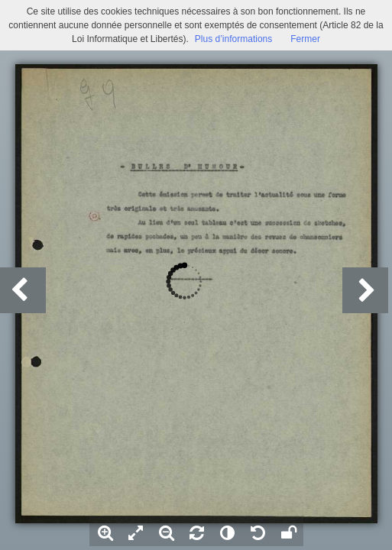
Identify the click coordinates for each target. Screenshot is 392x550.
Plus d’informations (233, 39)
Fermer (305, 39)
